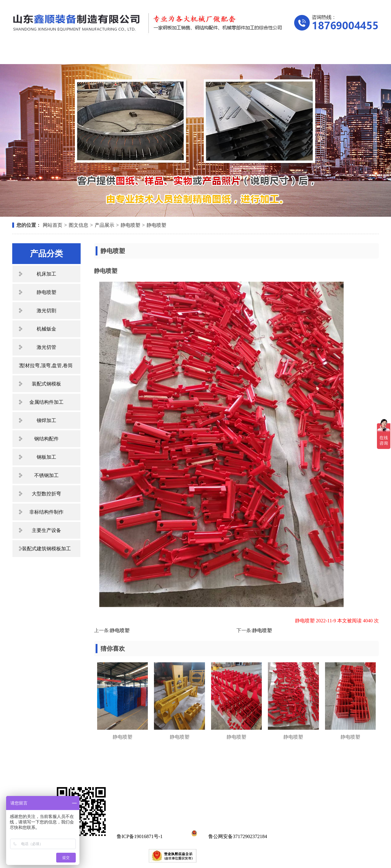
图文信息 (79, 225)
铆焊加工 (46, 420)
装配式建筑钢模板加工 (46, 549)
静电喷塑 (130, 225)
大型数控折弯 (46, 494)
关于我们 (90, 54)
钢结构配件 (46, 439)
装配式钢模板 (46, 384)
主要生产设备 (46, 530)
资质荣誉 (245, 54)
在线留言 (297, 54)
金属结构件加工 (46, 402)
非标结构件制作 (46, 512)
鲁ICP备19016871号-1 (140, 836)
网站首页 (38, 54)
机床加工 (46, 274)
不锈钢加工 (46, 475)
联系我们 (348, 54)
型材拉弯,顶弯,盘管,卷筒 (46, 365)
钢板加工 (46, 457)
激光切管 (46, 347)
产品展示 (141, 54)
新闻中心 (193, 54)
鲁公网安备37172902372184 (228, 836)
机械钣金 (46, 329)
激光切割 (46, 311)
